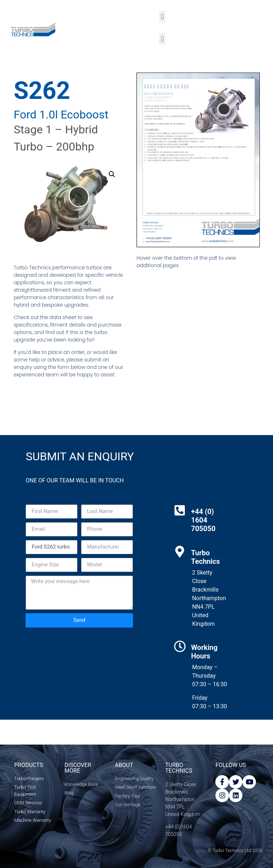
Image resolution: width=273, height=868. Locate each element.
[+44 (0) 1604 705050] (180, 510)
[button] (162, 17)
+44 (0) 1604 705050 (203, 520)
